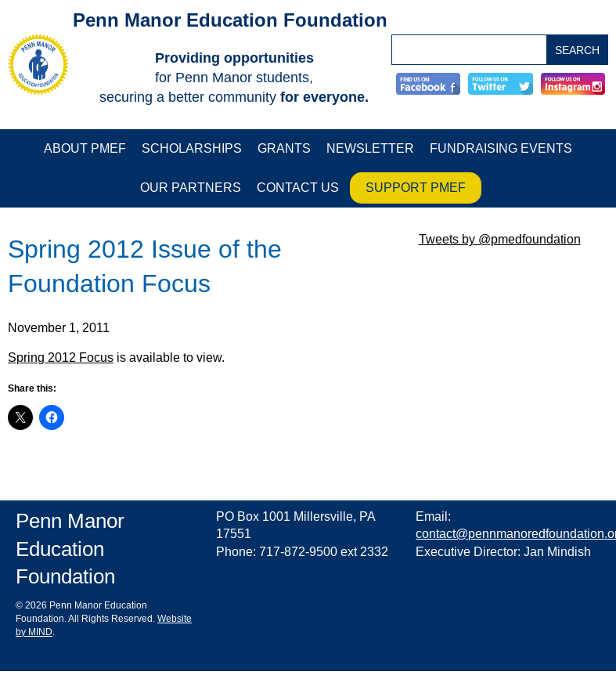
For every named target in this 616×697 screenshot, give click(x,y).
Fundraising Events (501, 148)
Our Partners (191, 188)
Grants (284, 148)
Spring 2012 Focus (61, 358)
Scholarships (192, 148)
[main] (205, 337)
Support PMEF (416, 188)
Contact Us (298, 188)
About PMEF (85, 148)
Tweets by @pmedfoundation (500, 239)
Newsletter (370, 148)
